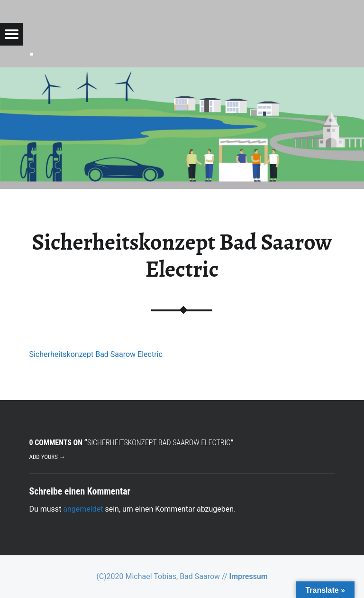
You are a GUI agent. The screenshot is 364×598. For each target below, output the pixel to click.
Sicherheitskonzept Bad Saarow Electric (96, 354)
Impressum (249, 576)
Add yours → (47, 457)
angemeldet (83, 509)
